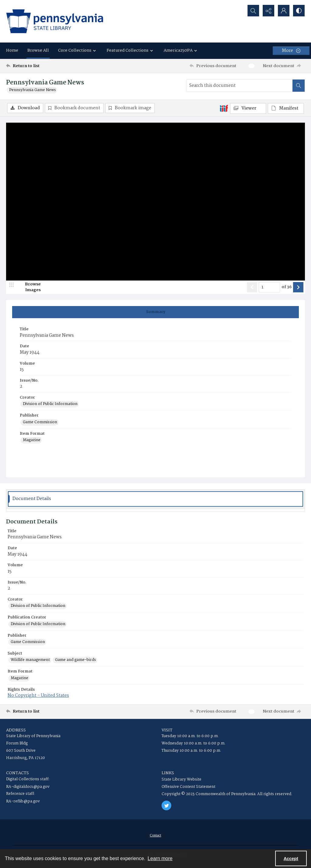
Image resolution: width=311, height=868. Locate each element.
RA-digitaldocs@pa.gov (28, 787)
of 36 (287, 287)
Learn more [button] (160, 858)
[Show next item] (298, 287)
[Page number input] (269, 287)
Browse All (38, 50)
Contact (155, 835)
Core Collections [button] (78, 50)
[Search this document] (240, 86)
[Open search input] (253, 11)
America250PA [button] (181, 50)
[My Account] (284, 11)
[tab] (155, 312)
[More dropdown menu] (291, 51)
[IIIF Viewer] (248, 108)
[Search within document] (299, 86)
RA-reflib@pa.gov (23, 801)
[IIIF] (224, 108)
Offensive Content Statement (188, 787)
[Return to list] (47, 66)
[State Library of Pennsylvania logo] (55, 21)
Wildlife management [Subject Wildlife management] (30, 660)
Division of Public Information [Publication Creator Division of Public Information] (38, 624)
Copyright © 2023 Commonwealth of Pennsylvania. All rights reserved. (227, 794)
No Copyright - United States (38, 696)
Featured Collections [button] (131, 50)
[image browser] (29, 287)
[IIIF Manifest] (286, 108)
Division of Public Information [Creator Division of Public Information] (50, 404)
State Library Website (181, 779)
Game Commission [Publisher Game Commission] (40, 422)
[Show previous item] (252, 287)
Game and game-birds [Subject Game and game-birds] (75, 660)
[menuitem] (155, 835)
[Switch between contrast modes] (299, 11)
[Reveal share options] (268, 11)
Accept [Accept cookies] (291, 859)
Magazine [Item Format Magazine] (32, 440)
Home (12, 50)
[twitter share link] (166, 805)
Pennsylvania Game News (32, 90)
